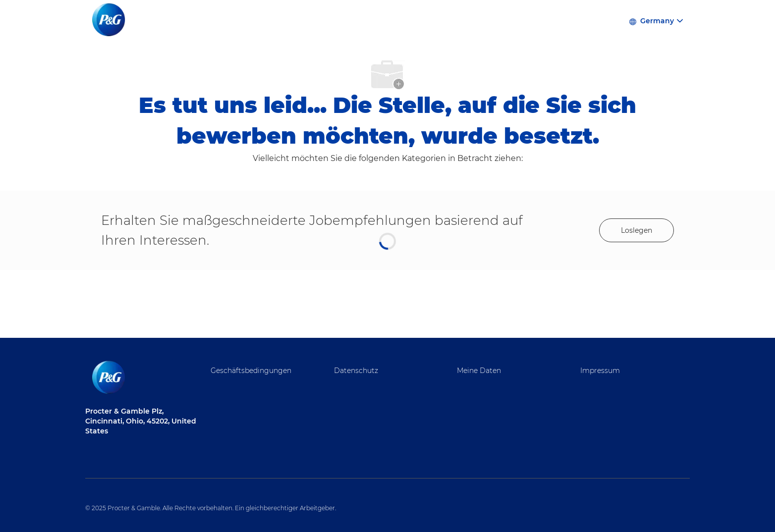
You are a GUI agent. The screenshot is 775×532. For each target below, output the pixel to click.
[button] (656, 20)
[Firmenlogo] (110, 20)
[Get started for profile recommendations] (637, 230)
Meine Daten (479, 371)
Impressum (600, 371)
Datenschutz (356, 371)
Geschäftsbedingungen (251, 371)
